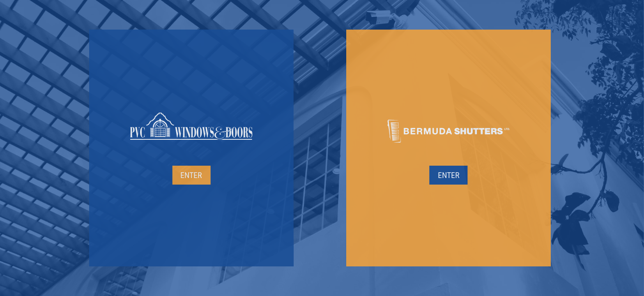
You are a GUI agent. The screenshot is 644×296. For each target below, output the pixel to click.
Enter (170, 175)
